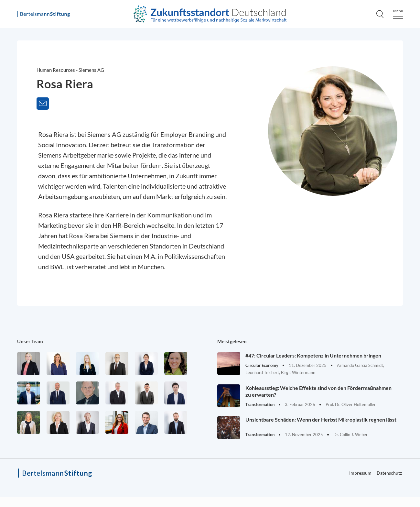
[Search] (380, 14)
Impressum (360, 473)
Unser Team (30, 341)
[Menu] (398, 14)
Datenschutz (389, 473)
